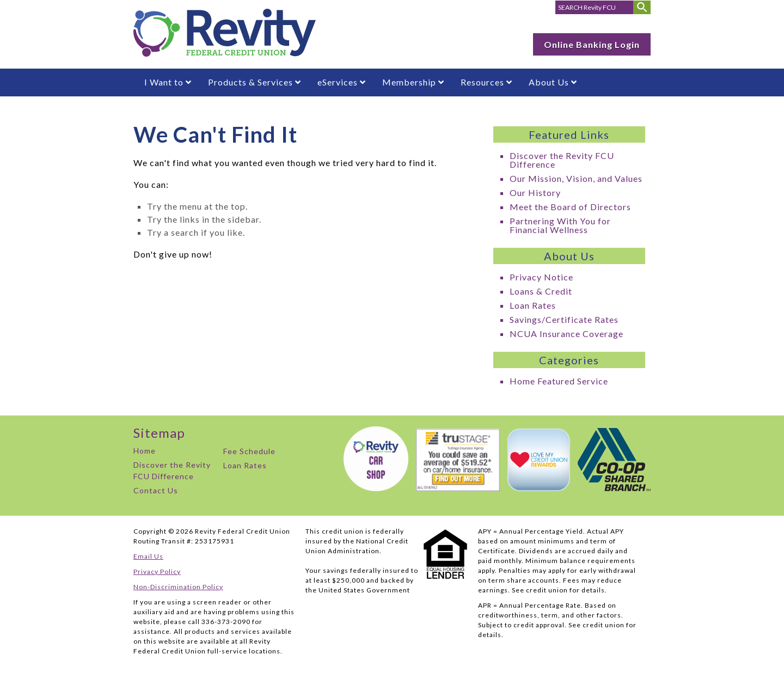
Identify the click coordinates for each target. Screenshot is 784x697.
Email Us (148, 556)
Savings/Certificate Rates (564, 319)
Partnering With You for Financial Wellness (560, 225)
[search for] (595, 7)
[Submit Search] (642, 7)
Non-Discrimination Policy (178, 587)
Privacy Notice (541, 277)
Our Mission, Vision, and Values (576, 178)
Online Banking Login (592, 44)
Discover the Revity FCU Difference (562, 160)
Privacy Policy (157, 571)
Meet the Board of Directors (570, 207)
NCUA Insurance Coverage (566, 334)
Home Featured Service (559, 381)
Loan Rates (533, 305)
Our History (535, 192)
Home (145, 451)
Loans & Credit (541, 291)
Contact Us (156, 490)
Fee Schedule (249, 451)
